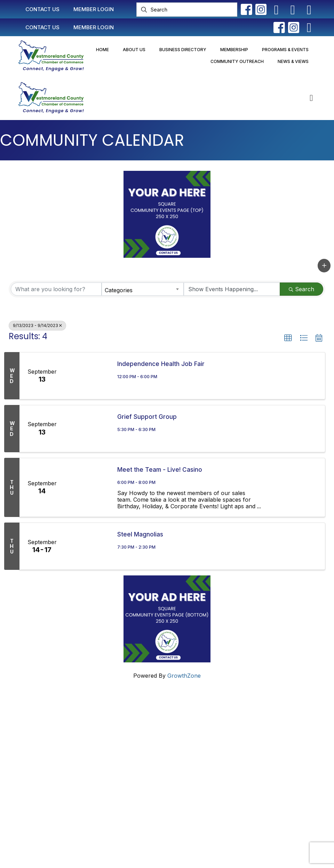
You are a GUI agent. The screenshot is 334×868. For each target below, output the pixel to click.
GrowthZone (184, 676)
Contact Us (141, 713)
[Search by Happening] (232, 289)
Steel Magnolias (140, 534)
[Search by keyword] (56, 289)
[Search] (187, 10)
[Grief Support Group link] (88, 429)
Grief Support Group (147, 417)
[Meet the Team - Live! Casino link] (88, 487)
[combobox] (143, 289)
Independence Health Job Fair (161, 364)
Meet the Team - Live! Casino (160, 470)
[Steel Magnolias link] (88, 546)
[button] (324, 266)
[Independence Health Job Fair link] (88, 376)
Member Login (145, 726)
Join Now (139, 740)
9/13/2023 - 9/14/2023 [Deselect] (37, 325)
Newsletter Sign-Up (152, 776)
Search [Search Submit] (301, 289)
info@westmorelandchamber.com (49, 753)
